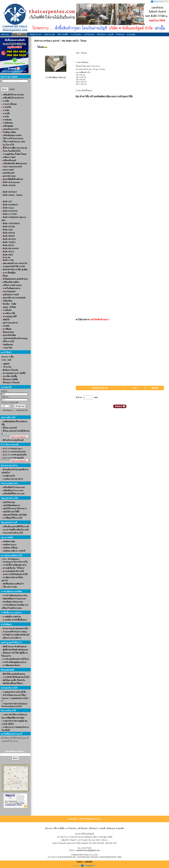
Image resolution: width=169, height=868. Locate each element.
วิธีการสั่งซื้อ (63, 34)
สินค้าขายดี (49, 34)
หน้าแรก (5, 34)
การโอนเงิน (76, 34)
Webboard (120, 34)
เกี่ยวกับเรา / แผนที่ (105, 34)
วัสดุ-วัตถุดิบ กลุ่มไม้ (70, 41)
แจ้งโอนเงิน (89, 34)
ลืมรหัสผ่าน (8, 410)
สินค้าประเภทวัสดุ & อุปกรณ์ (47, 41)
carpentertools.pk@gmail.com (88, 850)
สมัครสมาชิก (22, 410)
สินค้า (19, 34)
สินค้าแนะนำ (36, 34)
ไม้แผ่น (83, 41)
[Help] (12, 89)
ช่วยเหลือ (131, 34)
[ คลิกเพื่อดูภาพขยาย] (56, 77)
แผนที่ (103, 828)
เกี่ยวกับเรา (94, 828)
